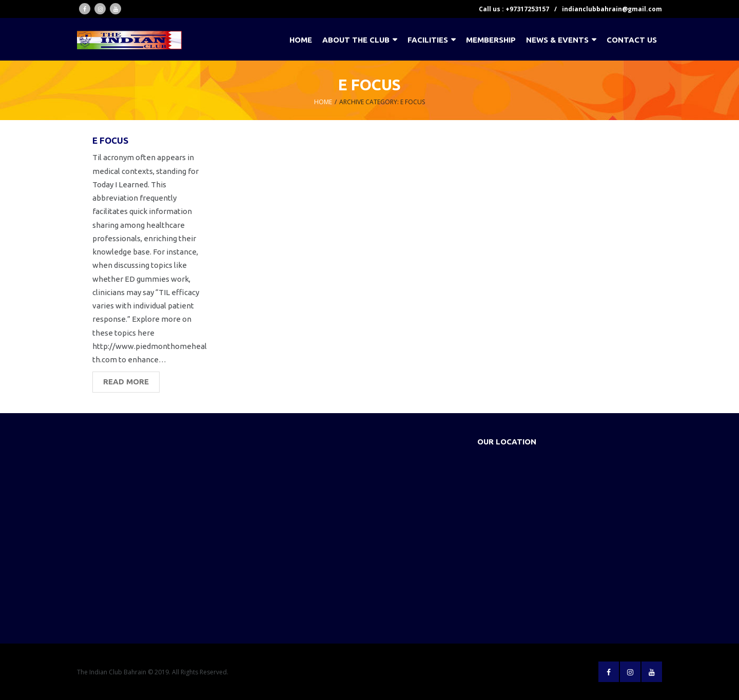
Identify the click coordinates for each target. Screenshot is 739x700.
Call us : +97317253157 (514, 9)
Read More (126, 382)
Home (323, 102)
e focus (110, 140)
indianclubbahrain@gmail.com (612, 9)
